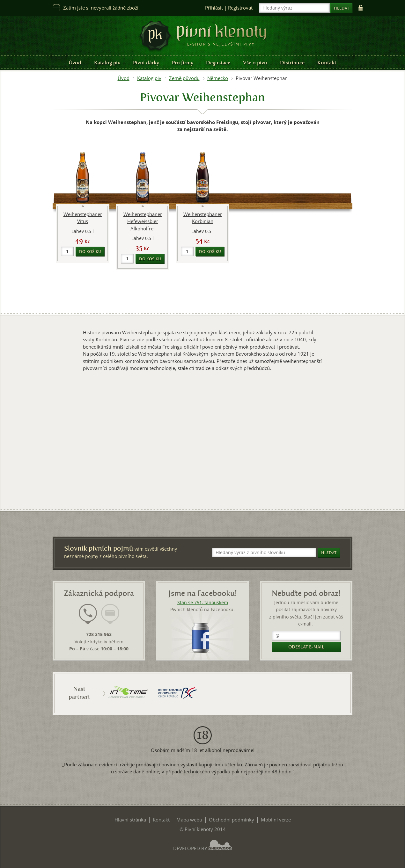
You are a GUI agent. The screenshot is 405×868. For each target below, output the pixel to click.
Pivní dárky (146, 63)
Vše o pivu (255, 63)
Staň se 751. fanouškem (203, 603)
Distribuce (292, 63)
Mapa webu (189, 820)
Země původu (184, 78)
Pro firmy (183, 63)
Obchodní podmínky (232, 820)
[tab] (88, 618)
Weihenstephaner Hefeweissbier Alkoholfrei (143, 221)
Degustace (218, 63)
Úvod (75, 63)
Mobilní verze (276, 820)
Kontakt (327, 63)
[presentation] (88, 614)
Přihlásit (214, 8)
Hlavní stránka (130, 820)
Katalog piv (107, 63)
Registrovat (240, 8)
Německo (218, 78)
